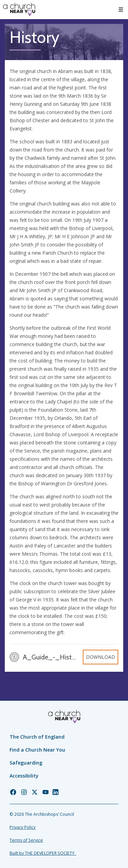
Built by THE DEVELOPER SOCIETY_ (43, 853)
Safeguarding (26, 763)
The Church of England (37, 737)
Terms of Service (26, 840)
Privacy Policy (23, 827)
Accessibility (24, 776)
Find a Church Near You (37, 750)
